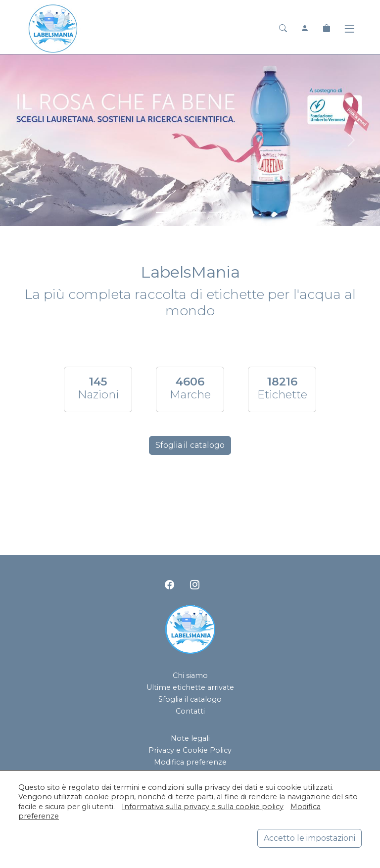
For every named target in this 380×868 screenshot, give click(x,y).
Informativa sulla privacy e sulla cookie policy (203, 807)
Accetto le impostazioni (309, 838)
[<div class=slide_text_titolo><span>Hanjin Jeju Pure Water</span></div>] (217, 213)
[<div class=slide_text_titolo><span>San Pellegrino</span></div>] (199, 213)
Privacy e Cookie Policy (190, 750)
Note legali (190, 738)
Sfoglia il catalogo (190, 445)
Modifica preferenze (190, 762)
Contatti (190, 711)
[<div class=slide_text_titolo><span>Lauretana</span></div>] (163, 213)
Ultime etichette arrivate (190, 687)
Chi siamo (190, 675)
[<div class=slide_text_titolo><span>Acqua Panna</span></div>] (181, 213)
